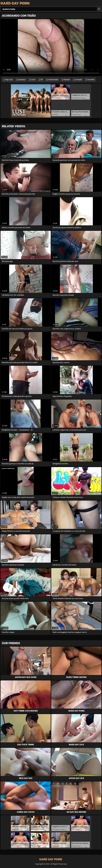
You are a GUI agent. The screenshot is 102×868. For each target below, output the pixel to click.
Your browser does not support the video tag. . (51, 48)
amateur (22, 80)
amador (79, 80)
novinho (91, 80)
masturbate (53, 80)
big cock (9, 80)
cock (33, 80)
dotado (67, 80)
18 (42, 80)
